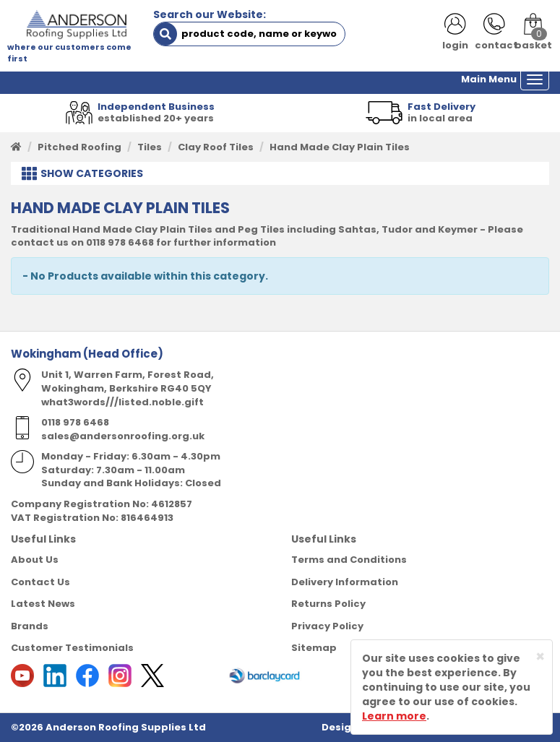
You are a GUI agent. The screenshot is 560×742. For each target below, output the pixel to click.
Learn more (394, 716)
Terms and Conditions (349, 560)
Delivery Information (345, 582)
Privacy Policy (327, 626)
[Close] (540, 656)
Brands (30, 626)
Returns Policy (328, 604)
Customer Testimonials (72, 648)
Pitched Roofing (79, 147)
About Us (35, 560)
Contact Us (40, 582)
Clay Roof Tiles (216, 147)
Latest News (43, 604)
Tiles (150, 147)
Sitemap (314, 648)
